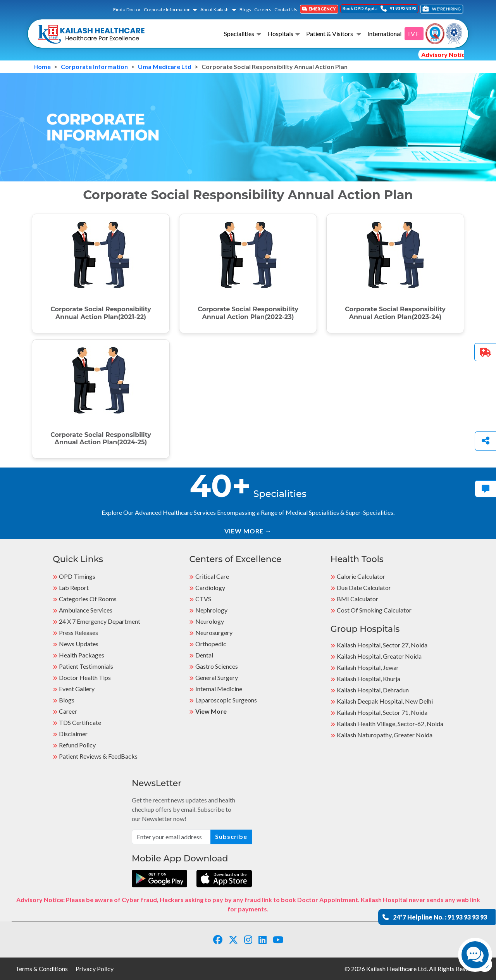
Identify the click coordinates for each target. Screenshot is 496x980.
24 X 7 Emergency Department (100, 621)
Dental (204, 655)
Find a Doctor (127, 9)
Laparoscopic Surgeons (226, 700)
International (384, 34)
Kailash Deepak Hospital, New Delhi (385, 701)
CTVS (203, 599)
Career (68, 711)
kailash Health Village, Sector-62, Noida (390, 724)
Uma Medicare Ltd (165, 66)
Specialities (239, 34)
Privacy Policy (95, 969)
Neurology (210, 621)
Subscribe (231, 836)
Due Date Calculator (364, 587)
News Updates (79, 644)
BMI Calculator (357, 599)
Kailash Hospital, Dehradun (373, 690)
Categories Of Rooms (88, 599)
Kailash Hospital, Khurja (369, 679)
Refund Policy (77, 745)
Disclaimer (73, 734)
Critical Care (212, 576)
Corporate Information (167, 9)
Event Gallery (77, 689)
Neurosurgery (214, 632)
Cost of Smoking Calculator (374, 610)
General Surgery (217, 677)
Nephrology (211, 610)
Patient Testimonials (86, 666)
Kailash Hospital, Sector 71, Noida (382, 712)
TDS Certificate (80, 722)
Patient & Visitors (330, 34)
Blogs (245, 9)
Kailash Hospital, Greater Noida (379, 656)
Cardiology (210, 587)
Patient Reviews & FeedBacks (98, 756)
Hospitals (280, 34)
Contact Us (286, 9)
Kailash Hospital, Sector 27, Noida (382, 645)
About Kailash (215, 9)
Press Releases (78, 632)
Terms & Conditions (42, 969)
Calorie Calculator (361, 576)
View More (211, 711)
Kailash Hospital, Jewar (368, 667)
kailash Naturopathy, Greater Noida (385, 735)
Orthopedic (211, 644)
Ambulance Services (86, 610)
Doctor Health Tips (85, 677)
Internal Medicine (219, 689)
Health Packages (82, 655)
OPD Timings (77, 576)
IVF (414, 34)
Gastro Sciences (217, 666)
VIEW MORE (248, 531)
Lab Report (74, 587)
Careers (263, 9)
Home (42, 66)
